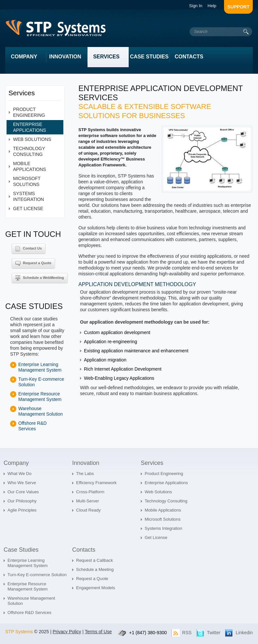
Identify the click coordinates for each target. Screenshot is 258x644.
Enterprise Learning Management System (40, 367)
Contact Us (29, 249)
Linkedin (244, 633)
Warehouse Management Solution (40, 411)
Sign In (196, 6)
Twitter (214, 633)
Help (212, 6)
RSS (187, 633)
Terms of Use (98, 632)
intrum (57, 30)
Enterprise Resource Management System (40, 397)
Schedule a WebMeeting (40, 278)
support (238, 7)
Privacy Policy (67, 632)
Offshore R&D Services (32, 426)
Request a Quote (33, 263)
